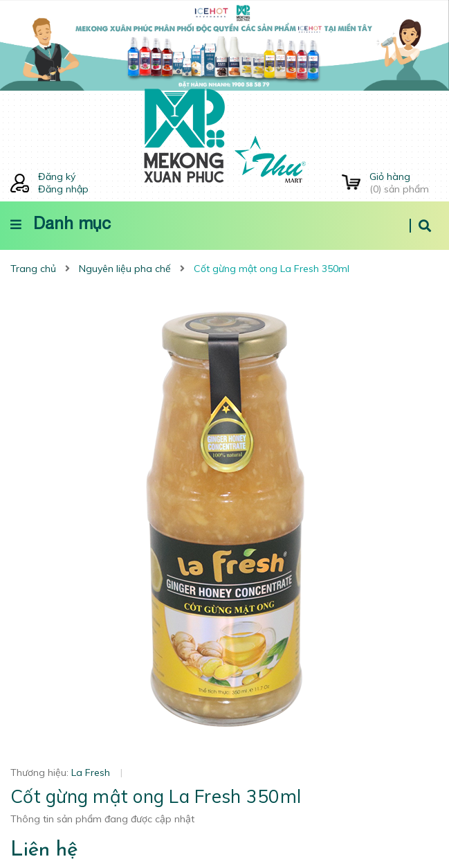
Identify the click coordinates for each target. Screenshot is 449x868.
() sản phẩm (404, 183)
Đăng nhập (63, 189)
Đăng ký (57, 177)
